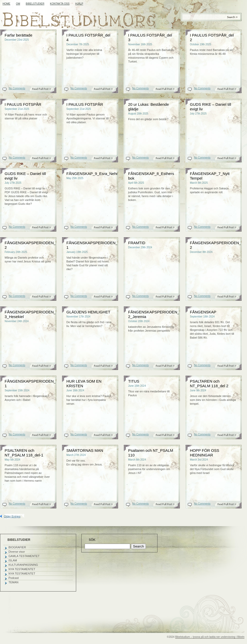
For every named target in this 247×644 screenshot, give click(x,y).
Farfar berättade (19, 35)
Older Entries (12, 516)
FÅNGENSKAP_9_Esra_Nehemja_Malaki (102, 174)
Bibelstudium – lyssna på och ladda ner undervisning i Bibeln (210, 637)
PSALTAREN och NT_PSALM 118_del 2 (209, 383)
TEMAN (14, 582)
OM (18, 4)
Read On (44, 89)
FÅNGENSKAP (203, 312)
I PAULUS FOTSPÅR (23, 104)
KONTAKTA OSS (60, 4)
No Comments (17, 88)
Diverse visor (17, 552)
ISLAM (13, 560)
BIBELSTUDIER (35, 4)
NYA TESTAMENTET (22, 569)
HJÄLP (79, 4)
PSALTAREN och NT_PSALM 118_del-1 (24, 453)
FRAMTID (137, 243)
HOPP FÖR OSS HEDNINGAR (205, 453)
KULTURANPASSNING (23, 565)
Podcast (14, 578)
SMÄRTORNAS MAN (85, 450)
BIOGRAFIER (17, 547)
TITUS (134, 381)
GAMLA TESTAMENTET (24, 556)
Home (6, 4)
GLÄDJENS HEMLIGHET (88, 312)
